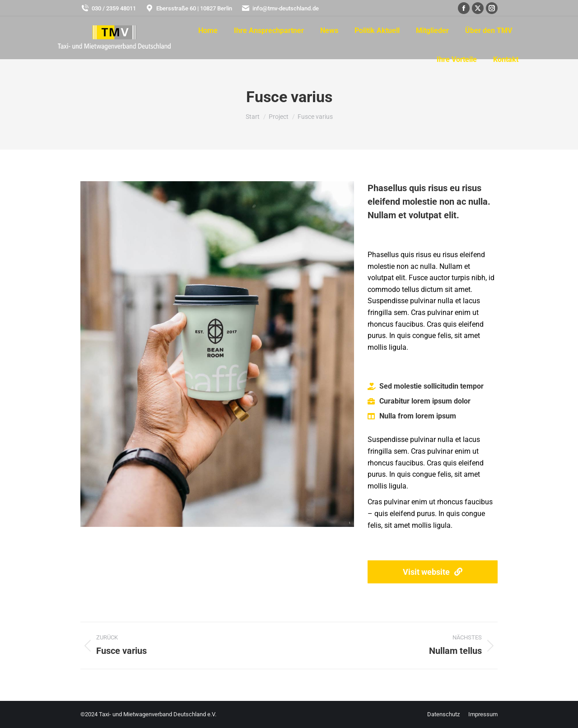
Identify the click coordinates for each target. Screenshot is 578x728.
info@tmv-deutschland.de (280, 8)
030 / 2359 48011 (108, 8)
